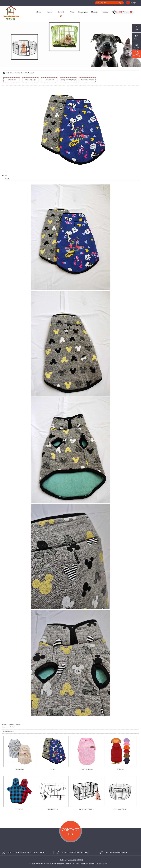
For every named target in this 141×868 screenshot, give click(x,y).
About (50, 12)
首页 (23, 73)
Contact (106, 12)
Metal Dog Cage (31, 80)
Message (94, 12)
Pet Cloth (19, 809)
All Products (12, 80)
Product (61, 12)
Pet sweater (120, 769)
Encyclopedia (83, 12)
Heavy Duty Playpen (87, 80)
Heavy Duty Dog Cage (68, 80)
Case (72, 12)
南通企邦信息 (78, 860)
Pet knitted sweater (15, 724)
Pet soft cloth (11, 727)
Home (39, 12)
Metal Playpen (49, 80)
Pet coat (53, 769)
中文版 (133, 3)
